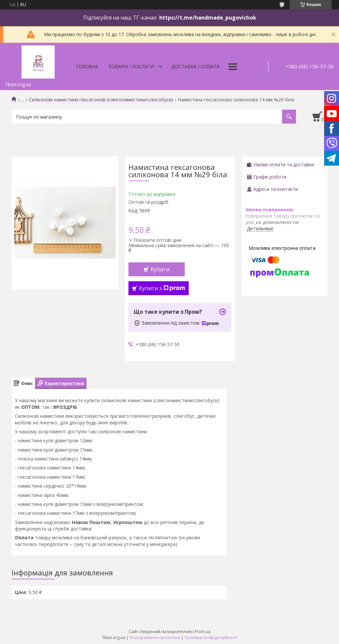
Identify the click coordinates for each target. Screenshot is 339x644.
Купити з (162, 288)
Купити (160, 269)
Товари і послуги (131, 66)
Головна (87, 66)
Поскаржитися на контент (155, 638)
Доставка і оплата (195, 66)
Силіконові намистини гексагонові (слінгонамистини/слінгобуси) (101, 100)
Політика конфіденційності (211, 638)
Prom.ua (203, 632)
